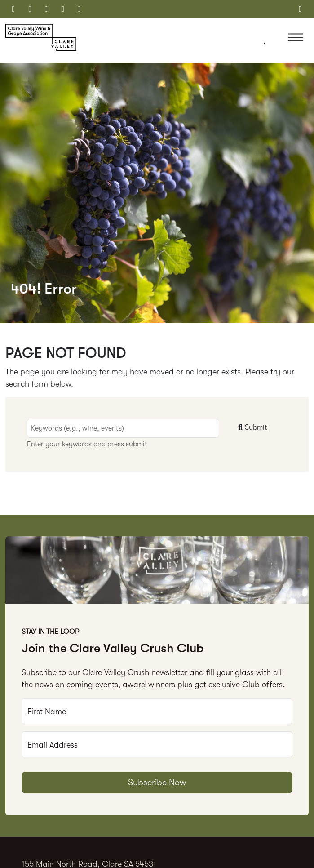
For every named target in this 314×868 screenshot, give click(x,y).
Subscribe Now (157, 782)
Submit (252, 427)
